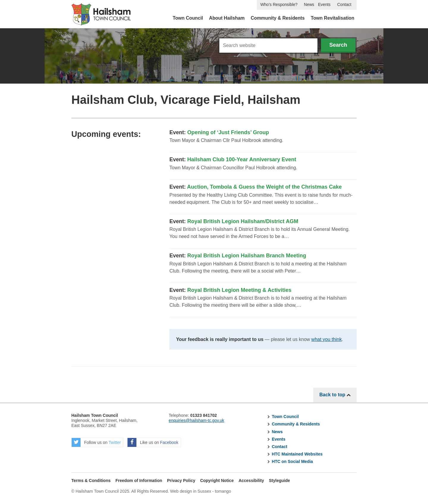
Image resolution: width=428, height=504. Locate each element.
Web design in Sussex (191, 491)
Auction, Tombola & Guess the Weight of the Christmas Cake (264, 187)
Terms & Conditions (91, 480)
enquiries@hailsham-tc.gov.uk (197, 420)
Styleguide (280, 480)
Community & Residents (278, 18)
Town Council (188, 18)
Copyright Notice (217, 480)
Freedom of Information (139, 480)
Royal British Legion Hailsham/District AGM (243, 221)
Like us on (153, 442)
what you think (326, 339)
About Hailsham (227, 18)
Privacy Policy (181, 480)
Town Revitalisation (333, 18)
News (309, 5)
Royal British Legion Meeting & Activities (239, 290)
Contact (344, 5)
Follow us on (96, 442)
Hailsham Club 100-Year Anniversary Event (242, 159)
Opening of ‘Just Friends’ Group (228, 132)
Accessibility (251, 480)
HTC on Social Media (292, 461)
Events (324, 5)
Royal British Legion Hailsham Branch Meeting (247, 256)
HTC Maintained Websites (297, 454)
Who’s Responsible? (279, 5)
